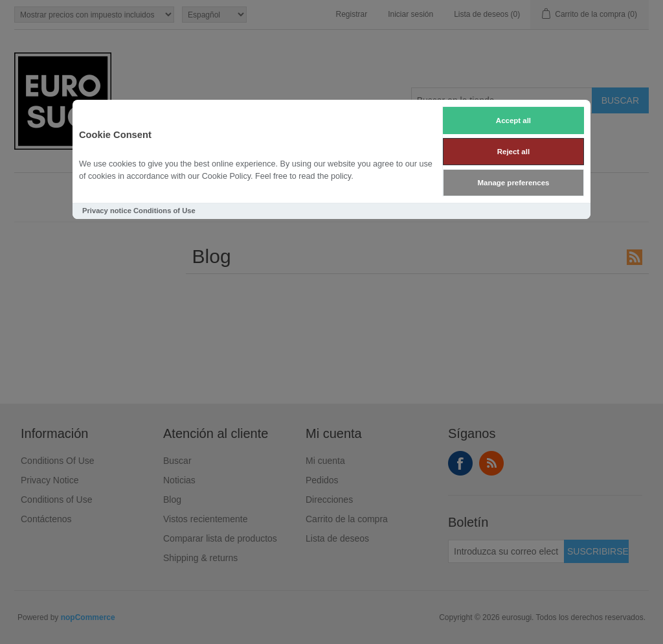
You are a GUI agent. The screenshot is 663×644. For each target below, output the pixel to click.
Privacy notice (107, 211)
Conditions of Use (164, 211)
